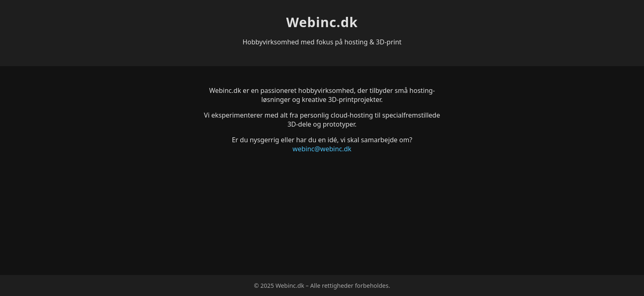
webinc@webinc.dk (322, 149)
